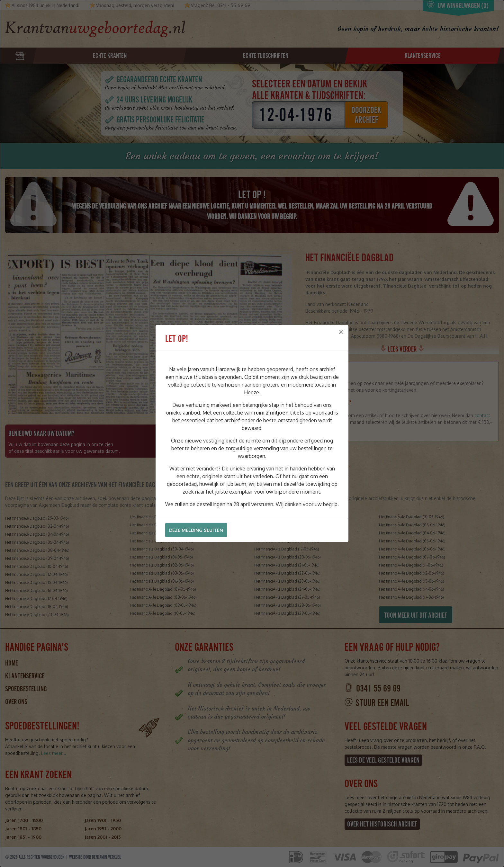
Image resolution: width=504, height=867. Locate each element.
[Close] (341, 332)
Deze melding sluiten (196, 530)
